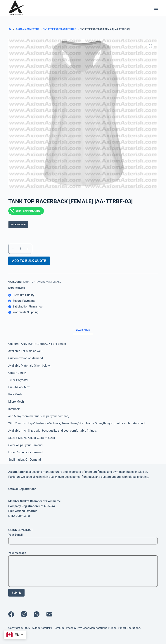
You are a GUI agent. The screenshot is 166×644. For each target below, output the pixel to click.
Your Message (83, 569)
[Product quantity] (20, 249)
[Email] (49, 614)
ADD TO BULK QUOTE (29, 261)
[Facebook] (11, 614)
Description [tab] (83, 332)
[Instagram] (24, 614)
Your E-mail (83, 538)
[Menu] (156, 8)
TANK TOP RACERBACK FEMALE (42, 284)
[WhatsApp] (37, 614)
